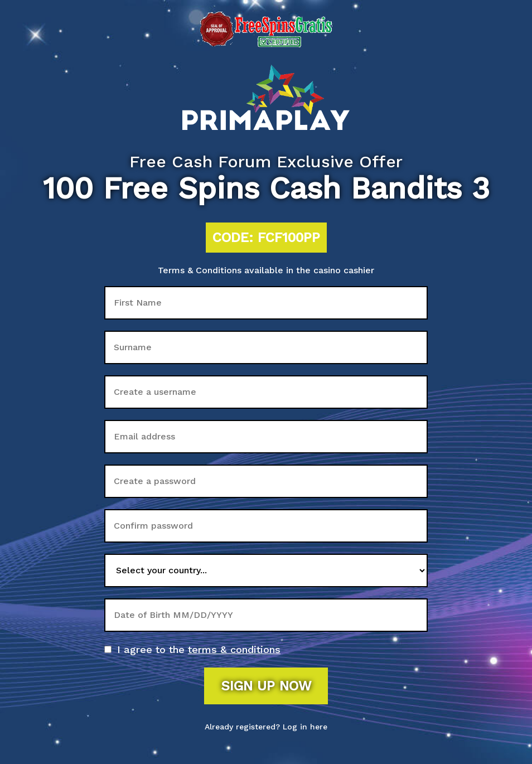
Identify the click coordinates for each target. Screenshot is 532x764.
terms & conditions (234, 649)
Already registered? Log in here (266, 727)
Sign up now (266, 686)
